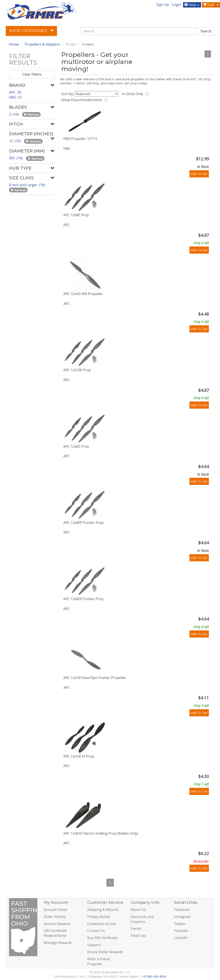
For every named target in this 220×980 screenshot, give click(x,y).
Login (176, 5)
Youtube (181, 931)
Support (94, 945)
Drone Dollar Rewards (105, 952)
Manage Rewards (58, 943)
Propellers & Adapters (42, 44)
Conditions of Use (102, 924)
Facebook (182, 910)
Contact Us (96, 931)
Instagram (182, 917)
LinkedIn (181, 938)
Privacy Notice (99, 917)
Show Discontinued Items (82, 100)
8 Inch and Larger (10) (27, 185)
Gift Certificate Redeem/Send (55, 933)
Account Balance (57, 924)
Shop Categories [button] (31, 31)
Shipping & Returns (103, 910)
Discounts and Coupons (142, 919)
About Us (138, 910)
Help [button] (192, 5)
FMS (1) (15, 97)
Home (14, 44)
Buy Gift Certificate (102, 938)
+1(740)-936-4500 (154, 976)
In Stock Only (133, 94)
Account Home (56, 910)
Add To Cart (199, 174)
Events (136, 928)
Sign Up (163, 5)
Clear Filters (32, 74)
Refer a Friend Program (99, 961)
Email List (138, 936)
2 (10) (14, 114)
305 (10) (16, 158)
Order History (55, 917)
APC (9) (15, 92)
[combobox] (138, 31)
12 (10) (15, 141)
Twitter (180, 924)
